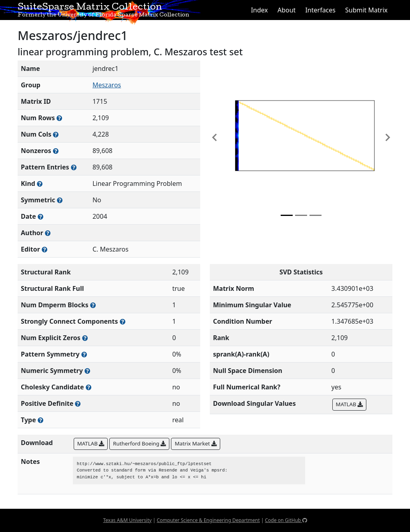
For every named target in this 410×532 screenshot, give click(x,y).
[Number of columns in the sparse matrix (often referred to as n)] (56, 134)
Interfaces (320, 10)
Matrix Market (195, 443)
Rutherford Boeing (139, 443)
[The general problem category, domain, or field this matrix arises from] (40, 184)
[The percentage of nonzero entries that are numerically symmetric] (87, 371)
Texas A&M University (127, 520)
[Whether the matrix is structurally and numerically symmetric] (60, 200)
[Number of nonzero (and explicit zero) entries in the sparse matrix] (74, 167)
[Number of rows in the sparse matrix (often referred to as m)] (59, 118)
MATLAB (349, 404)
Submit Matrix (366, 10)
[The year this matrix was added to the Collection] (40, 217)
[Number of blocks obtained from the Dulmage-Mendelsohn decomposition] (93, 305)
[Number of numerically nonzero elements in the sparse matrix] (56, 151)
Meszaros (107, 85)
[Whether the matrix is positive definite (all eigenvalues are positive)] (78, 404)
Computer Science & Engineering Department (208, 520)
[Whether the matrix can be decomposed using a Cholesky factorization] (88, 387)
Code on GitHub (286, 520)
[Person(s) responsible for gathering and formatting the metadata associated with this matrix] (44, 249)
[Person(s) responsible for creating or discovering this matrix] (48, 233)
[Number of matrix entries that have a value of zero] (85, 338)
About (286, 10)
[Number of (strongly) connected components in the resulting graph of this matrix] (123, 321)
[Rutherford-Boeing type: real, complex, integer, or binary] (40, 420)
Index (259, 10)
